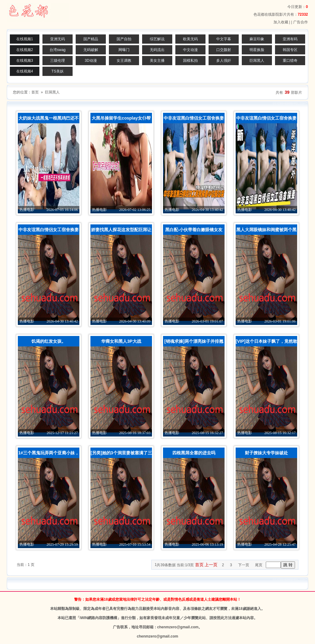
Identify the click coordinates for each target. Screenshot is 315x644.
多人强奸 (224, 61)
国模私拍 (190, 61)
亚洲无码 (58, 39)
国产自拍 (124, 39)
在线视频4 (25, 71)
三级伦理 (58, 61)
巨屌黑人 (257, 61)
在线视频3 (25, 61)
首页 (35, 92)
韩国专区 (290, 50)
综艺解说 (157, 39)
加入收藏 (281, 22)
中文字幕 (224, 39)
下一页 (244, 565)
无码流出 (157, 50)
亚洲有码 (290, 39)
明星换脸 (257, 50)
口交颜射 (224, 50)
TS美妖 (57, 71)
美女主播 (157, 61)
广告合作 (301, 22)
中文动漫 (190, 50)
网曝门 (124, 50)
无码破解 (91, 50)
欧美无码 (190, 39)
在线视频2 (25, 50)
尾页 (259, 565)
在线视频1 (25, 39)
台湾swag (58, 50)
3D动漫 (91, 61)
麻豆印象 (257, 39)
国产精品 (91, 39)
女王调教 (124, 61)
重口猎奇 (290, 61)
